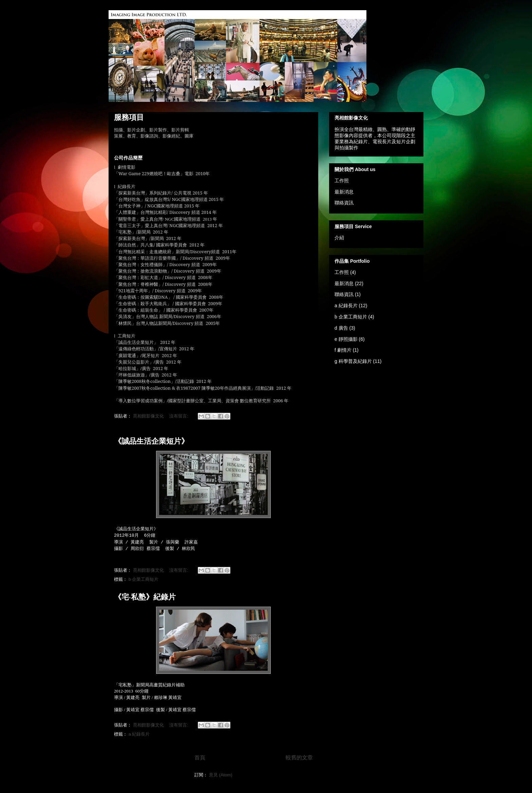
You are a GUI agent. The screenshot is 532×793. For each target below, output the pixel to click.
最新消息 (344, 192)
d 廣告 (341, 328)
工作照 (342, 181)
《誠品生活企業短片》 (151, 441)
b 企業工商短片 (144, 579)
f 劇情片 (343, 350)
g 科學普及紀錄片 (353, 361)
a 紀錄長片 (139, 734)
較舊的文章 (299, 758)
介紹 (339, 238)
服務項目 (129, 117)
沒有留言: (179, 416)
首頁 (200, 758)
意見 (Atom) (221, 775)
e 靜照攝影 (346, 339)
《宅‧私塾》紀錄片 (145, 597)
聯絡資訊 (344, 203)
